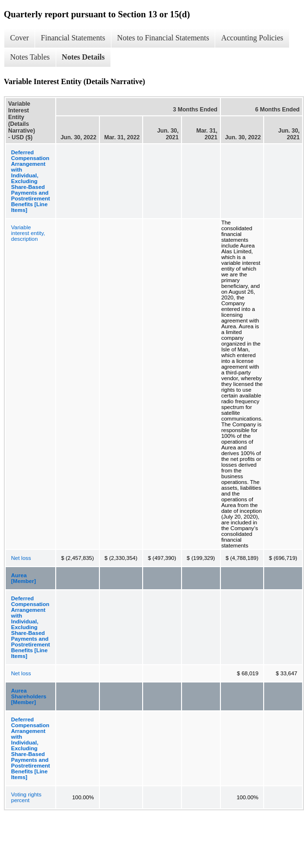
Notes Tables (30, 57)
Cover (19, 38)
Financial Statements (73, 38)
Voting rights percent (26, 797)
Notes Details (83, 57)
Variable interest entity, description (28, 233)
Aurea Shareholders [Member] (29, 696)
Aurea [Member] (24, 578)
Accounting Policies (252, 38)
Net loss (21, 558)
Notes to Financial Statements (163, 38)
